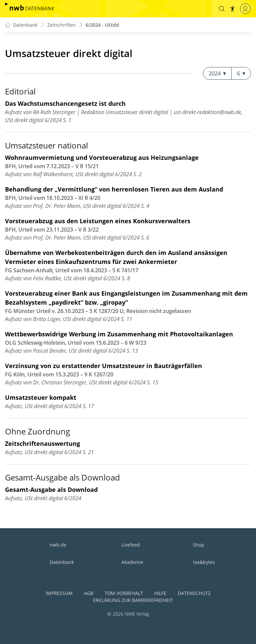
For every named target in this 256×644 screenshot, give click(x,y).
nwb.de (58, 545)
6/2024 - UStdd (102, 25)
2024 (217, 73)
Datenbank (62, 562)
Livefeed (131, 545)
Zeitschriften (61, 25)
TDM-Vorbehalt (124, 593)
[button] (222, 9)
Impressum (59, 593)
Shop (199, 545)
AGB (89, 593)
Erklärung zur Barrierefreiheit (133, 600)
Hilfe (160, 593)
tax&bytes (204, 562)
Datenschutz (194, 593)
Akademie (132, 562)
